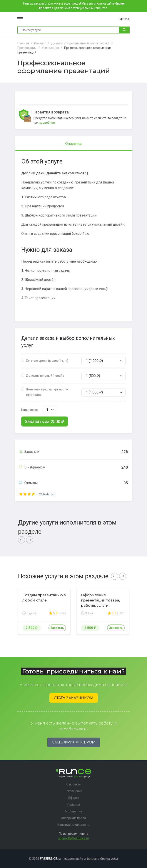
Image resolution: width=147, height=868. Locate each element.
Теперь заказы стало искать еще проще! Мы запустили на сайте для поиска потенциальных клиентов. (74, 6)
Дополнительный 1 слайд (45, 376)
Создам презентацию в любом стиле (44, 598)
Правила (74, 805)
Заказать (57, 628)
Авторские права (73, 818)
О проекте (73, 784)
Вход (124, 19)
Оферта (74, 798)
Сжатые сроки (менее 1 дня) (47, 361)
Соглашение (73, 791)
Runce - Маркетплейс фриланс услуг (71, 19)
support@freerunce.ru (74, 838)
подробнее (47, 123)
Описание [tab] (73, 143)
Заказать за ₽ (45, 422)
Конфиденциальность (73, 825)
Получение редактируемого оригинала (47, 392)
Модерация (73, 811)
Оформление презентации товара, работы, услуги (100, 600)
